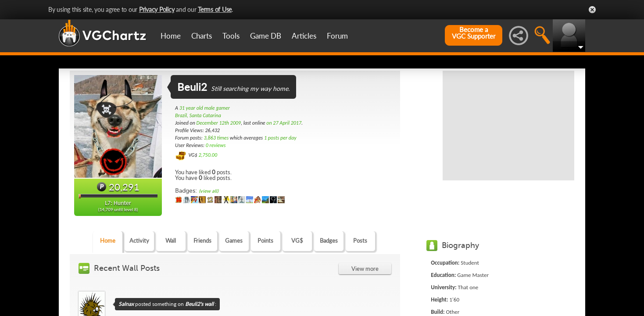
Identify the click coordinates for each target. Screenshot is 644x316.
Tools (231, 36)
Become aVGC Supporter (474, 33)
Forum (337, 36)
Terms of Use (215, 9)
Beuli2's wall (199, 304)
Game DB (266, 36)
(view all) (209, 191)
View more (365, 269)
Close (592, 10)
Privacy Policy (157, 9)
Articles (304, 36)
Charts (202, 36)
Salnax (126, 304)
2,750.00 (208, 155)
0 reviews (216, 145)
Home (171, 36)
